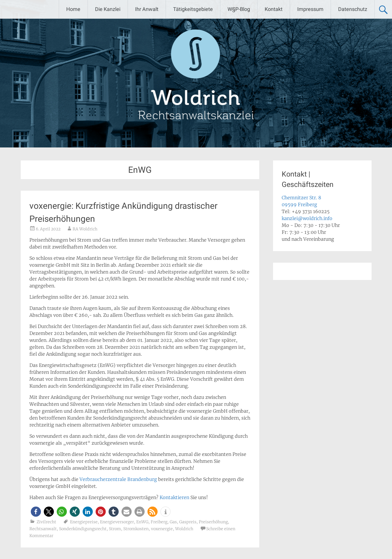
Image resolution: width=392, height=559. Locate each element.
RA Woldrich (85, 229)
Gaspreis (188, 522)
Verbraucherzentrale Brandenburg (118, 479)
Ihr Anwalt (147, 9)
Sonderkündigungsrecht (83, 529)
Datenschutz (353, 9)
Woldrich (184, 529)
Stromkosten (136, 529)
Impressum (310, 9)
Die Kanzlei (108, 9)
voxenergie (162, 529)
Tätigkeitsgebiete (193, 9)
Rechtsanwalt (43, 529)
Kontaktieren (174, 497)
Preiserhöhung (213, 522)
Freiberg (159, 522)
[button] (36, 512)
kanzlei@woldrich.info (307, 218)
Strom (115, 529)
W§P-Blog (239, 9)
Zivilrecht (46, 522)
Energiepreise (84, 522)
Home (73, 9)
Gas (173, 522)
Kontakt (274, 9)
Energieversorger (117, 522)
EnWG (142, 522)
